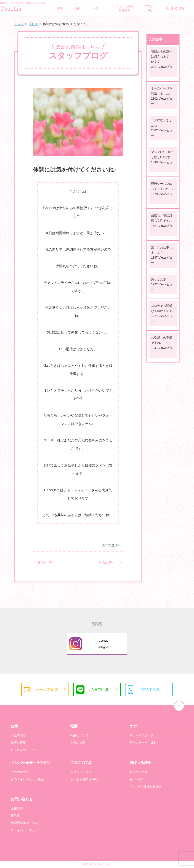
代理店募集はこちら (24, 823)
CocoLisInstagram (104, 644)
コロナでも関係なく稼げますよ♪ (162, 308)
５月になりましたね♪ (162, 123)
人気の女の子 (20, 772)
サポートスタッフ (142, 735)
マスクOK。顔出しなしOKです (162, 154)
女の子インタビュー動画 (27, 779)
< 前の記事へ (45, 563)
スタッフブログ (81, 772)
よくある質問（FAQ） (85, 779)
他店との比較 (138, 772)
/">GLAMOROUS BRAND (22, 8)
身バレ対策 (137, 779)
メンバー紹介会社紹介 (124, 8)
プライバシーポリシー (26, 830)
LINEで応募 (99, 690)
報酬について (79, 735)
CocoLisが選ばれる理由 (145, 786)
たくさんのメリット (24, 750)
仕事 (60, 8)
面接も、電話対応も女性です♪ (162, 218)
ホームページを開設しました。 (162, 91)
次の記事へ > (110, 563)
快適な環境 (18, 743)
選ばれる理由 (175, 8)
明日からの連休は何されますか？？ (162, 57)
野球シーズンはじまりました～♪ (162, 186)
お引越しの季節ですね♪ (162, 340)
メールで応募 (47, 690)
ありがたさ (159, 279)
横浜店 (15, 816)
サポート (98, 8)
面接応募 (17, 808)
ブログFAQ (149, 8)
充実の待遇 (78, 743)
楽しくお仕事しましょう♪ (162, 250)
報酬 (77, 8)
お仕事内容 (18, 735)
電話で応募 (151, 690)
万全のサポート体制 (143, 743)
